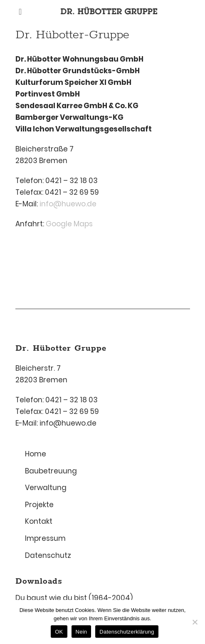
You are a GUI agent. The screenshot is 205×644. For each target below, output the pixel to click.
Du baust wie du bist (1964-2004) (74, 598)
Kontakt (39, 521)
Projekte (39, 505)
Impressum (45, 538)
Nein (82, 632)
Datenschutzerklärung (127, 632)
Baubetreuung (51, 471)
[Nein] (195, 622)
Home (36, 454)
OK (59, 632)
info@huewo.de (68, 204)
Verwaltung (46, 488)
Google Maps (69, 224)
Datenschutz (48, 555)
